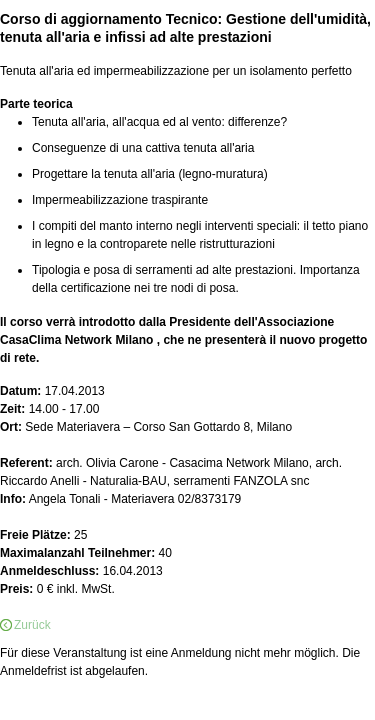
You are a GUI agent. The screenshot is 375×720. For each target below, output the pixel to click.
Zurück (32, 625)
